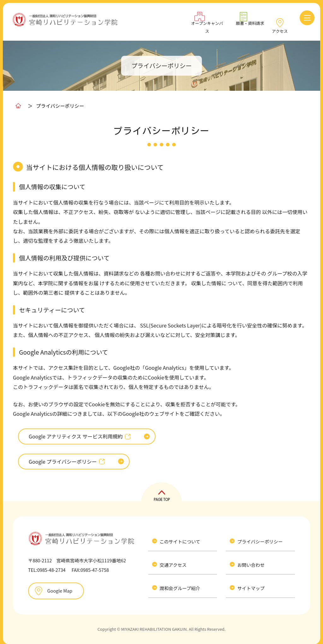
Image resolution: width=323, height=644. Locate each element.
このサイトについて (181, 539)
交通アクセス (174, 562)
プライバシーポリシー (261, 539)
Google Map (59, 588)
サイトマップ (252, 585)
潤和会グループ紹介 (181, 585)
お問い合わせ (252, 562)
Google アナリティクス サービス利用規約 (80, 433)
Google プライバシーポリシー (67, 458)
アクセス (280, 28)
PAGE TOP (162, 496)
